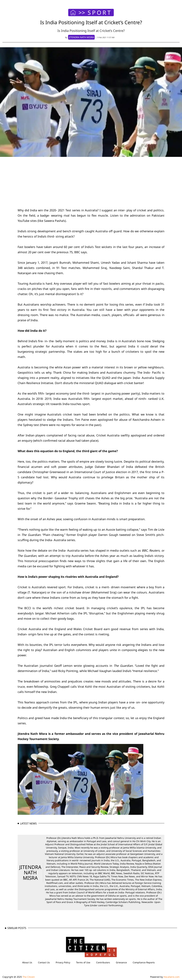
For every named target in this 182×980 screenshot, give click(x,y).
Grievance (121, 962)
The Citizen (29, 977)
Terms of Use (83, 962)
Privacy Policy (63, 962)
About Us (27, 962)
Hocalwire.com (172, 977)
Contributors (103, 962)
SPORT (100, 13)
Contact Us (44, 962)
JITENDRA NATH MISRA (30, 872)
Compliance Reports (144, 962)
